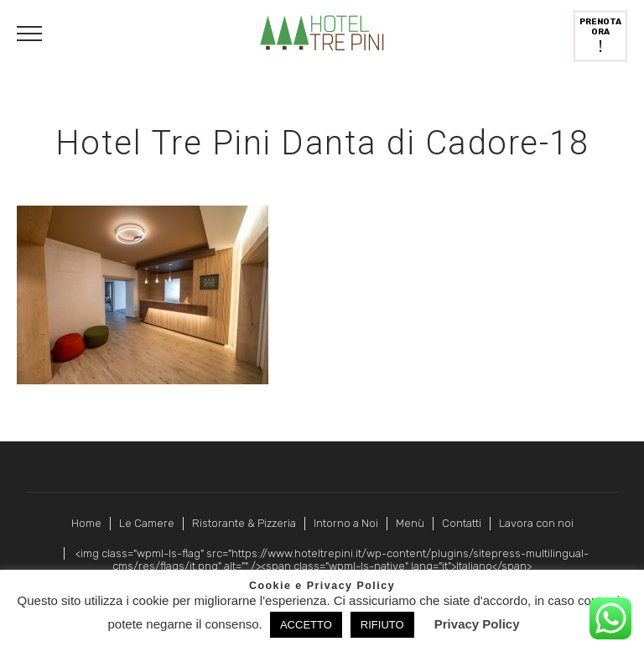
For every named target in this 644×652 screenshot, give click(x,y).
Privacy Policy (477, 624)
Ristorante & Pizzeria (244, 523)
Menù (410, 523)
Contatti (462, 523)
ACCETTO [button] (306, 625)
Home (86, 523)
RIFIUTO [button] (382, 625)
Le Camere (147, 523)
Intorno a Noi (346, 523)
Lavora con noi (536, 523)
